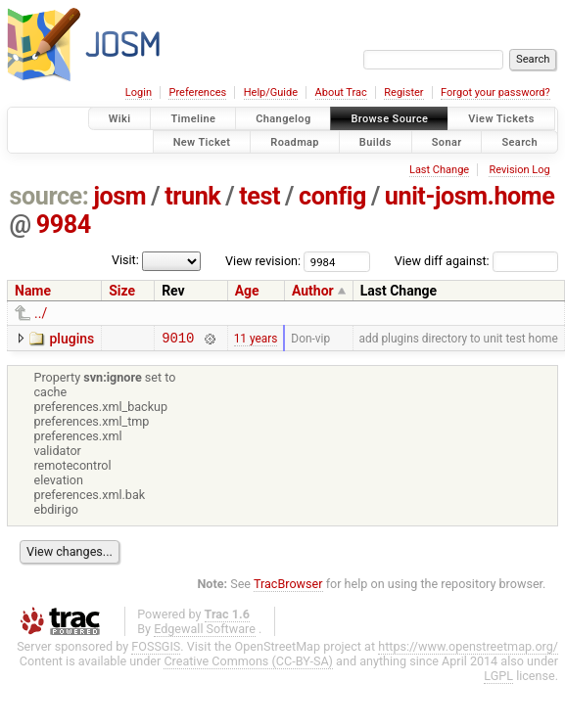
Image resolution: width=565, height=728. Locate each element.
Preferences (197, 92)
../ (41, 313)
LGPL (498, 679)
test (259, 196)
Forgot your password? (495, 92)
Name (33, 291)
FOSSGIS (156, 649)
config (332, 196)
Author (313, 291)
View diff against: (476, 261)
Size (122, 291)
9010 (178, 340)
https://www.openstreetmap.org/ (468, 649)
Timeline (193, 119)
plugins (71, 339)
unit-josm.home (470, 196)
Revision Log (519, 170)
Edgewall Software (205, 632)
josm (119, 196)
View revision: (263, 261)
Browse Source (389, 119)
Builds (376, 141)
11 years (256, 340)
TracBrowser (288, 587)
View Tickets (501, 119)
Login (139, 92)
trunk (192, 196)
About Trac (341, 92)
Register (403, 92)
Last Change (439, 170)
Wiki (120, 119)
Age (247, 291)
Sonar (447, 141)
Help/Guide (271, 92)
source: (49, 196)
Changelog (283, 119)
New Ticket (202, 141)
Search (519, 141)
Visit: (125, 260)
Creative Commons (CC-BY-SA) (248, 664)
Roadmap (295, 141)
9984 (64, 225)
